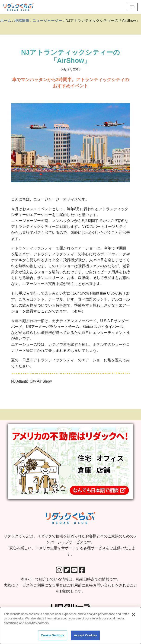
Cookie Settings (52, 637)
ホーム (6, 21)
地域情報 (22, 21)
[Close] (134, 616)
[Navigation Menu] (132, 7)
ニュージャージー (47, 21)
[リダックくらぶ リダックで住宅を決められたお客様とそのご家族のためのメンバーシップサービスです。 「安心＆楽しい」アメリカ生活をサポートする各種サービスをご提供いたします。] (19, 7)
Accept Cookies (85, 637)
